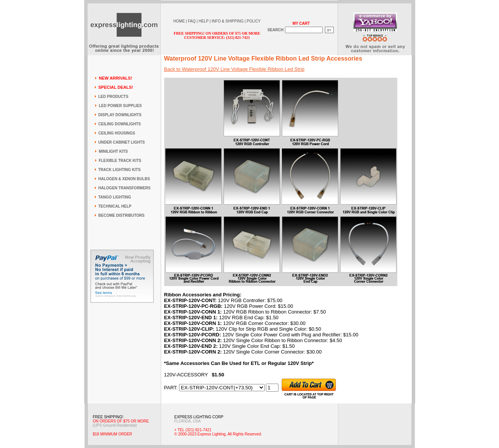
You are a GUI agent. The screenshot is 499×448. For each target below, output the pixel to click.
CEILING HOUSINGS (117, 133)
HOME (179, 21)
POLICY (254, 21)
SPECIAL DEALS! (116, 87)
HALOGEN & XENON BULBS (124, 179)
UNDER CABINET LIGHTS (122, 142)
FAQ (192, 21)
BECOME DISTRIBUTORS (122, 215)
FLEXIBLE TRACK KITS (120, 161)
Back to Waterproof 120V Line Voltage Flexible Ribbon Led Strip (234, 69)
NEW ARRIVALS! (115, 78)
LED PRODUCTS (113, 97)
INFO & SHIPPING (228, 21)
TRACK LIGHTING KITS (119, 170)
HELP (203, 21)
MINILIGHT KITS (113, 151)
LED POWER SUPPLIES (120, 106)
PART (170, 388)
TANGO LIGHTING (115, 197)
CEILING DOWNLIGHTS (120, 124)
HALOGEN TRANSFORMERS (124, 188)
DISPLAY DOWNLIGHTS (120, 115)
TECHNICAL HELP (115, 206)
